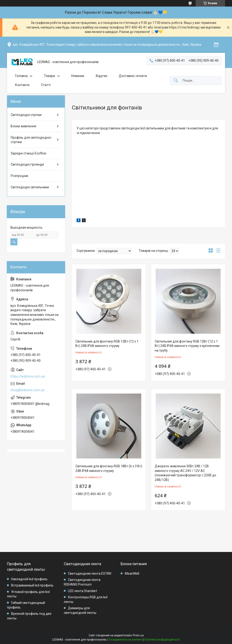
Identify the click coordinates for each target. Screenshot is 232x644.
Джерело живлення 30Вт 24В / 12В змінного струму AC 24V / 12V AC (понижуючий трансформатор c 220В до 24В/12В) (185, 473)
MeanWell (132, 574)
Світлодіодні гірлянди (27, 164)
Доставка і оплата (133, 76)
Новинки (78, 76)
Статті (46, 85)
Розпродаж (19, 176)
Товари (49, 76)
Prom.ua (138, 635)
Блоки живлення (23, 126)
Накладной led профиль (29, 579)
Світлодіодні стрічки (26, 115)
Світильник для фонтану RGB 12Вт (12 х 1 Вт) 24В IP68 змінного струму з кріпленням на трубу (187, 346)
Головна (21, 76)
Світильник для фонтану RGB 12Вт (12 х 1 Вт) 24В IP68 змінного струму (107, 344)
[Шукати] (176, 81)
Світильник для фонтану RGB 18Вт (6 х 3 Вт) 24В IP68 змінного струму (109, 468)
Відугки (101, 76)
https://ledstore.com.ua (28, 376)
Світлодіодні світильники (30, 187)
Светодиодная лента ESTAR (90, 574)
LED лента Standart (82, 591)
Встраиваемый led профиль (32, 585)
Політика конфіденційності (162, 640)
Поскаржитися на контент (125, 640)
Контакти (22, 85)
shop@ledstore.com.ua (27, 390)
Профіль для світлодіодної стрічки (31, 140)
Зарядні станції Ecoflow (29, 153)
